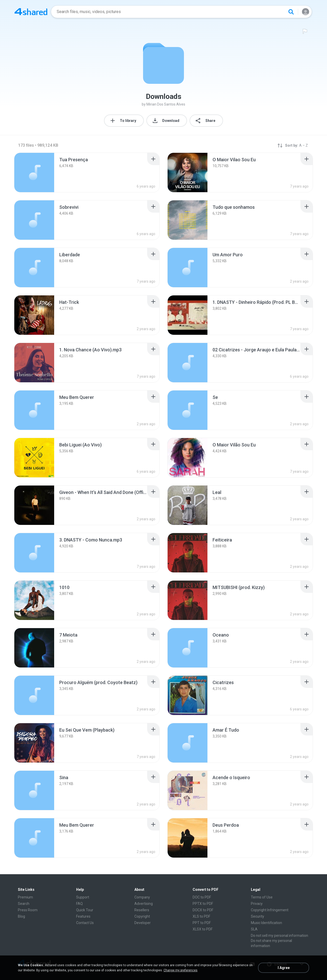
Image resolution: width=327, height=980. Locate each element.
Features (83, 916)
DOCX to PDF (203, 910)
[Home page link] (31, 12)
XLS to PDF (201, 916)
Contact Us (85, 923)
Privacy (257, 904)
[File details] (34, 172)
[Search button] (291, 12)
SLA (254, 929)
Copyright (142, 916)
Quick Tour (85, 910)
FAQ (79, 904)
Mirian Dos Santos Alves (166, 104)
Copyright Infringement (270, 910)
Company (142, 897)
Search (24, 904)
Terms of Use (262, 897)
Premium (25, 897)
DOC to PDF (202, 897)
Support (83, 897)
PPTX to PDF (203, 904)
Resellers (142, 910)
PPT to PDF (202, 923)
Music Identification (266, 923)
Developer (143, 923)
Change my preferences (180, 970)
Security (258, 916)
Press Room (28, 910)
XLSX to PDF (203, 929)
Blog (21, 916)
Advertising (144, 904)
